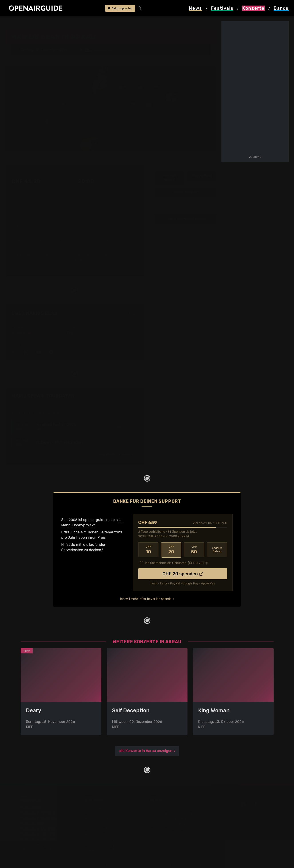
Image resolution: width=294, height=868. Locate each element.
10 (148, 544)
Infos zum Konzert (170, 172)
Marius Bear (80, 23)
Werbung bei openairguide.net (175, 812)
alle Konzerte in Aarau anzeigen (146, 745)
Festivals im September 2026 (45, 839)
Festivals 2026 (33, 817)
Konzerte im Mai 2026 (103, 823)
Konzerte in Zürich (101, 807)
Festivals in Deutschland (41, 812)
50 (194, 544)
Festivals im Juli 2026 (39, 833)
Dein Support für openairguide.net (178, 807)
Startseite (13, 23)
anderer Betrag (217, 544)
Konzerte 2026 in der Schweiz (110, 839)
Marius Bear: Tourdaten (43, 390)
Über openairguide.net (169, 801)
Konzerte (33, 23)
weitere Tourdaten (185, 186)
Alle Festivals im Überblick (42, 844)
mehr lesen (75, 254)
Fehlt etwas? (131, 390)
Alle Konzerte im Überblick (107, 844)
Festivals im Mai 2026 (39, 823)
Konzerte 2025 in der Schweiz (110, 833)
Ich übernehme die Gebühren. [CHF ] (174, 557)
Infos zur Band (202, 170)
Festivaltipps (31, 801)
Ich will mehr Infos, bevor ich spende (146, 593)
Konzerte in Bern (99, 812)
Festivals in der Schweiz (41, 807)
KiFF (63, 23)
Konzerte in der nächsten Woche (112, 817)
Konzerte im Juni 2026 (104, 828)
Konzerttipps (96, 801)
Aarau (50, 23)
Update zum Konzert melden (186, 213)
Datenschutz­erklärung (168, 817)
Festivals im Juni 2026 (39, 828)
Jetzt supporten (120, 8)
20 (171, 544)
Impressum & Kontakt (168, 823)
